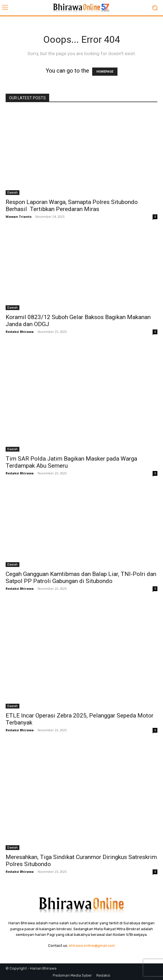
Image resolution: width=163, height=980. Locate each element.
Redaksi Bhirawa (20, 332)
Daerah (13, 192)
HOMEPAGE (105, 72)
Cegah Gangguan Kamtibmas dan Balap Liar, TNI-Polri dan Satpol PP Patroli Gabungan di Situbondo (81, 578)
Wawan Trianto (19, 217)
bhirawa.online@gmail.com (92, 946)
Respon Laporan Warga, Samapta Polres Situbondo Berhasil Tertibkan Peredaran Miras (72, 206)
